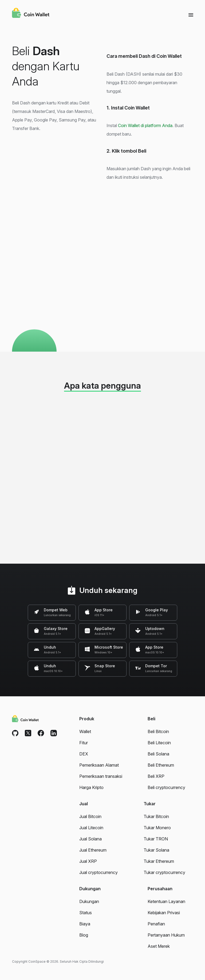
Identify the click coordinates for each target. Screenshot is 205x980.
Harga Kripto (91, 787)
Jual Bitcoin (90, 816)
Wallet (85, 731)
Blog (84, 935)
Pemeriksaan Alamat (99, 765)
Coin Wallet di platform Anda (145, 125)
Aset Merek (159, 946)
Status (86, 913)
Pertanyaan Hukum (166, 935)
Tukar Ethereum (159, 861)
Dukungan (89, 901)
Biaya (85, 924)
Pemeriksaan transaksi (101, 776)
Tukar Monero (157, 828)
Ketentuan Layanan (166, 901)
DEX (84, 754)
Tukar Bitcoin (156, 816)
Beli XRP (156, 776)
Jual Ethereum (93, 850)
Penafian (156, 924)
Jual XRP (88, 861)
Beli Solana (158, 754)
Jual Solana (90, 839)
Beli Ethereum (161, 765)
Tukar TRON (156, 839)
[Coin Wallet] (31, 14)
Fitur (84, 743)
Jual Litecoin (91, 828)
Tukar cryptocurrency (164, 872)
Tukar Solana (156, 850)
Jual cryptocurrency (98, 872)
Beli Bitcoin (158, 731)
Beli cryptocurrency (166, 787)
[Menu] (191, 15)
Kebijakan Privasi (164, 913)
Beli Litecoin (159, 743)
